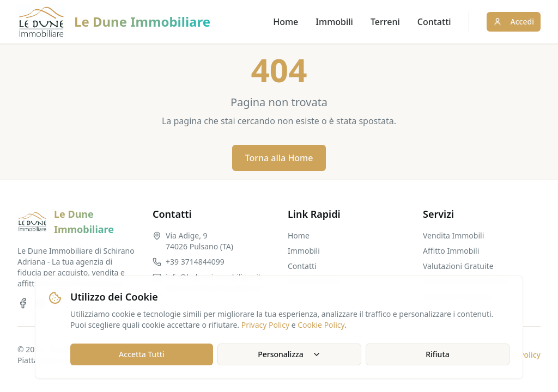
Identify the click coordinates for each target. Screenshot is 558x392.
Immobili (334, 22)
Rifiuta (438, 354)
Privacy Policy (265, 325)
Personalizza (289, 354)
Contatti (434, 22)
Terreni (385, 22)
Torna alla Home (279, 158)
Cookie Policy (321, 325)
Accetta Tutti (142, 354)
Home (286, 22)
